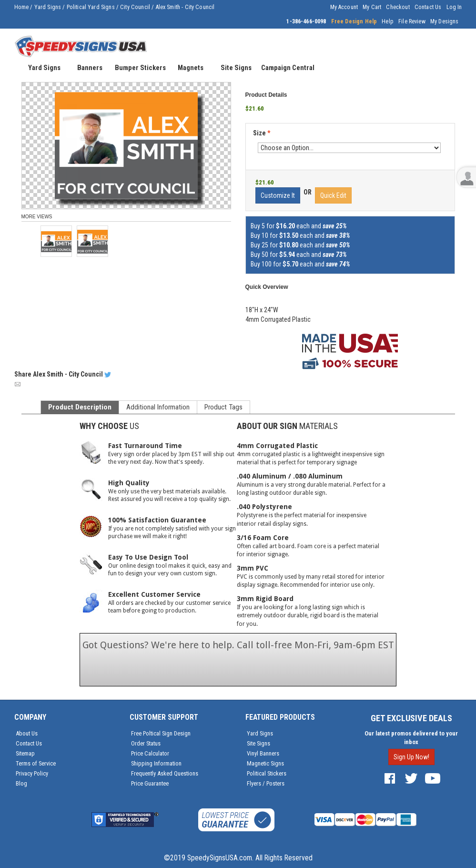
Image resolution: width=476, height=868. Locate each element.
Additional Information (158, 407)
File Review (412, 21)
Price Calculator (150, 753)
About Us (27, 733)
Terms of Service (36, 763)
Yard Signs (48, 7)
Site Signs (258, 743)
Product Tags (223, 407)
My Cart (372, 7)
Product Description (80, 407)
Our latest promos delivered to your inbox (411, 738)
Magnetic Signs (265, 763)
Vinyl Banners (263, 753)
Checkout (398, 7)
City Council (135, 7)
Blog (21, 783)
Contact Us (428, 7)
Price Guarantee (150, 783)
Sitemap (25, 753)
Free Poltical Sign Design (161, 733)
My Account (344, 7)
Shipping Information (156, 763)
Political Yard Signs (91, 7)
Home (22, 7)
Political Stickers (267, 773)
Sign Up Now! (411, 757)
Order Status (146, 743)
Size (262, 133)
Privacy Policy (32, 773)
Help (388, 21)
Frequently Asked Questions (165, 773)
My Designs (445, 21)
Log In (454, 7)
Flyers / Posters (266, 783)
